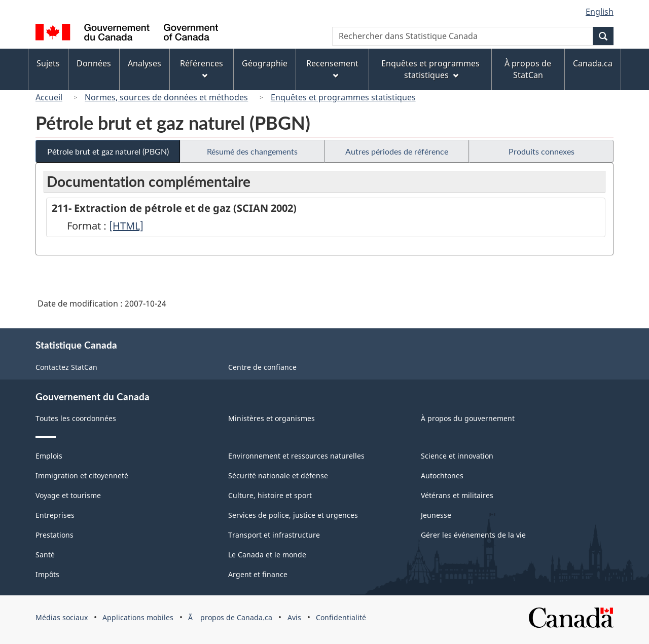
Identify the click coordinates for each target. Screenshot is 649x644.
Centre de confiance (262, 367)
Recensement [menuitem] (332, 68)
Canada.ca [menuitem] (593, 63)
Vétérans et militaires (457, 495)
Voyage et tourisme (68, 495)
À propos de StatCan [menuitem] (528, 69)
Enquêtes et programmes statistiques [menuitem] (430, 69)
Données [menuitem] (94, 63)
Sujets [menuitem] (48, 63)
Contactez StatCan (66, 367)
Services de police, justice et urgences (293, 515)
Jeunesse (436, 515)
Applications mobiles (138, 617)
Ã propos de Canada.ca (230, 617)
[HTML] (126, 226)
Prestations (55, 535)
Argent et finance (258, 574)
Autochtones (442, 476)
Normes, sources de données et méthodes (166, 97)
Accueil (49, 97)
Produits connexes (542, 151)
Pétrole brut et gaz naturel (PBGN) (108, 151)
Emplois (49, 456)
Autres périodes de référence (397, 151)
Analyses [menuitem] (145, 63)
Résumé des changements (252, 151)
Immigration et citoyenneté (82, 476)
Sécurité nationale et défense (278, 476)
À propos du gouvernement (468, 418)
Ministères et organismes (272, 418)
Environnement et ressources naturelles (296, 456)
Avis (294, 617)
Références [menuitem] (202, 68)
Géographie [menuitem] (265, 63)
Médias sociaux (62, 617)
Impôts (47, 574)
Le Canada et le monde (267, 555)
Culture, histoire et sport (270, 495)
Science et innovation (457, 456)
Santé (45, 555)
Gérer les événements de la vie (473, 535)
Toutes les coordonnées (76, 418)
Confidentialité (341, 617)
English (600, 12)
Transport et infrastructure (274, 535)
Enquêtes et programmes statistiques (343, 97)
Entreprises (55, 515)
